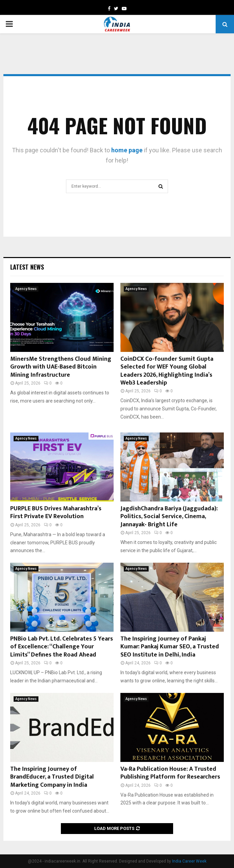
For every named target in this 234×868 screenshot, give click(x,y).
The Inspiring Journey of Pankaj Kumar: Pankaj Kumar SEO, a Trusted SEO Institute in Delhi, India (170, 647)
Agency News (26, 289)
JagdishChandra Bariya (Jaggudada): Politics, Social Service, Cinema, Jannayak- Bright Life (169, 517)
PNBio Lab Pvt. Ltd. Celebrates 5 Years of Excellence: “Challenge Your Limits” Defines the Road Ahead (62, 647)
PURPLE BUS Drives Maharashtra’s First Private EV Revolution (56, 513)
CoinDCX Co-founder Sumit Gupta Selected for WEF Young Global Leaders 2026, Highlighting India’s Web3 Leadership (167, 371)
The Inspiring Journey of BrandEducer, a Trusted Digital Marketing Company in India (52, 777)
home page (127, 150)
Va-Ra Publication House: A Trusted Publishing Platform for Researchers (170, 773)
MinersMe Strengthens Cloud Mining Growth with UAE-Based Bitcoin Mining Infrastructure (61, 367)
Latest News (27, 267)
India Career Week (189, 861)
